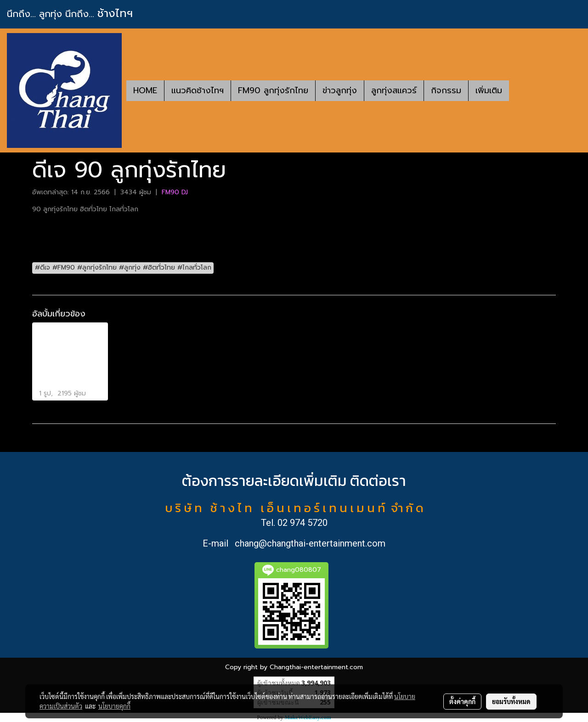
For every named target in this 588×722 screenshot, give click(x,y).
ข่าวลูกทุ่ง (340, 90)
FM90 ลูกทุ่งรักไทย (273, 90)
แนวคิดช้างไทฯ (198, 90)
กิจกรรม (446, 90)
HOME (145, 90)
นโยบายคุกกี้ (114, 706)
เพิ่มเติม (489, 90)
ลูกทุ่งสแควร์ (394, 90)
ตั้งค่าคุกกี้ (462, 701)
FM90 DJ (175, 192)
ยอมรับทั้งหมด (511, 701)
